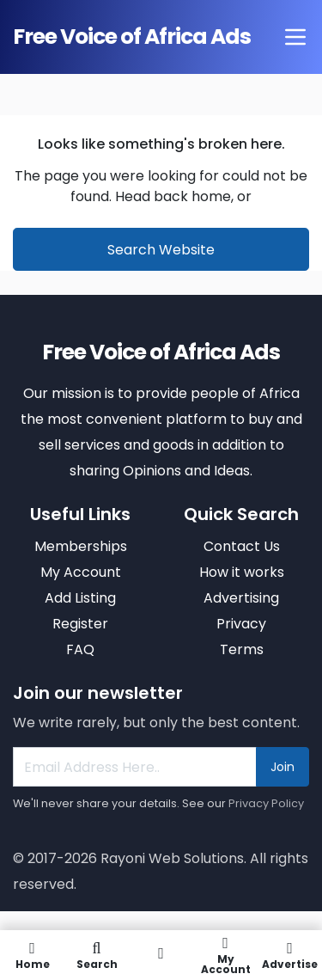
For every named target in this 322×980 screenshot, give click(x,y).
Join (283, 767)
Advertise (290, 955)
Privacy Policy (266, 803)
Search (97, 955)
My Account (225, 955)
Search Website (161, 250)
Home (32, 955)
